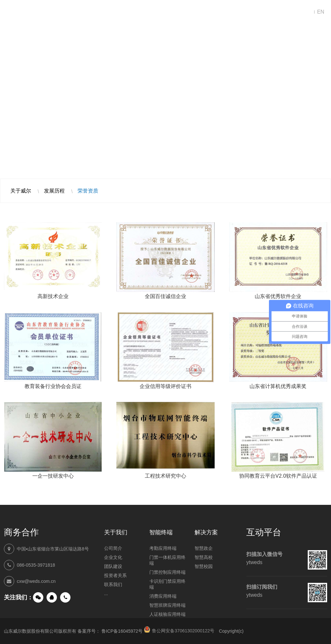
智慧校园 (204, 566)
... (106, 594)
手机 (65, 597)
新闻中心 (198, 12)
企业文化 (113, 557)
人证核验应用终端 (167, 614)
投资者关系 (115, 575)
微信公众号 (38, 597)
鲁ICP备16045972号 (122, 631)
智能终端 (159, 12)
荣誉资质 (88, 191)
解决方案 (120, 12)
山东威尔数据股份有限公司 (30, 12)
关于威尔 (21, 191)
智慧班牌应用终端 (167, 605)
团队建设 (113, 566)
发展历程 (54, 191)
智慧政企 (204, 548)
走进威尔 (237, 12)
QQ (52, 597)
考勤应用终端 (163, 548)
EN (321, 12)
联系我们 (275, 12)
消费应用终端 (163, 596)
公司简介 (113, 548)
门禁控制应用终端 (167, 572)
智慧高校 (204, 557)
